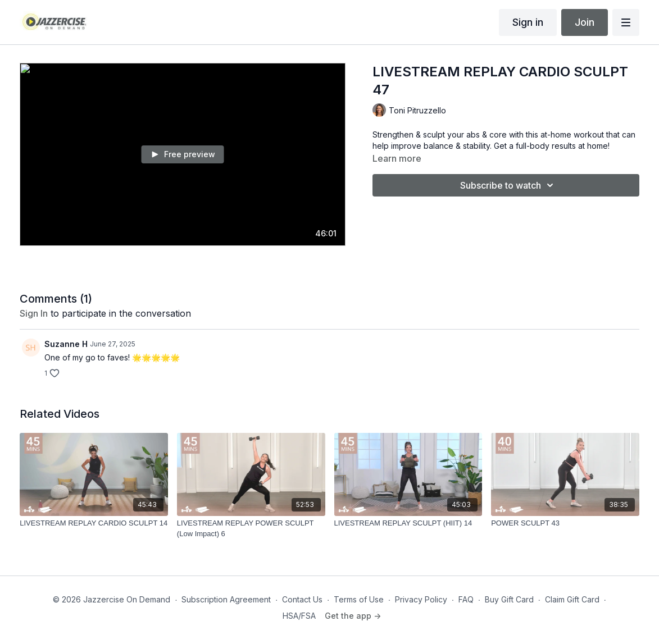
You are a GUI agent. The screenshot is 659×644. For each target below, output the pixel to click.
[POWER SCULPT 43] (565, 523)
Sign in (528, 22)
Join (585, 22)
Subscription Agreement (226, 599)
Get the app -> (353, 616)
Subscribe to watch (508, 185)
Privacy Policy (421, 599)
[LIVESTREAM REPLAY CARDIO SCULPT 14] (94, 523)
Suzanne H (66, 344)
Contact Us (302, 599)
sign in (34, 313)
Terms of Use (359, 599)
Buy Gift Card (509, 599)
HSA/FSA (299, 616)
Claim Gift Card (572, 599)
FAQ (466, 599)
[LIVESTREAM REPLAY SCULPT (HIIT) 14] (408, 523)
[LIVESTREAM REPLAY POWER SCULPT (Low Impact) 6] (251, 529)
